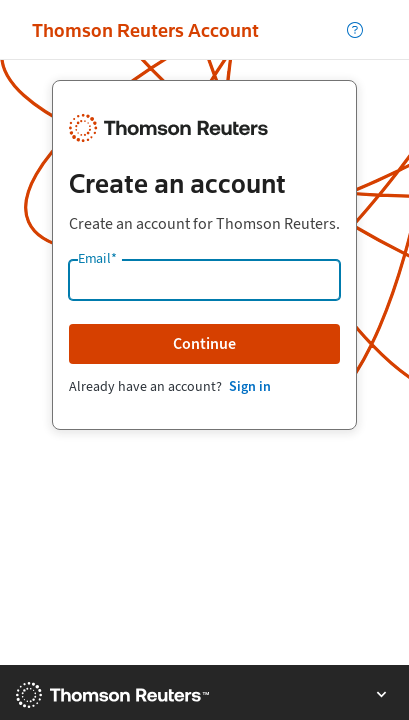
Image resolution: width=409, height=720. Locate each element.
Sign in (250, 386)
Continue (204, 343)
